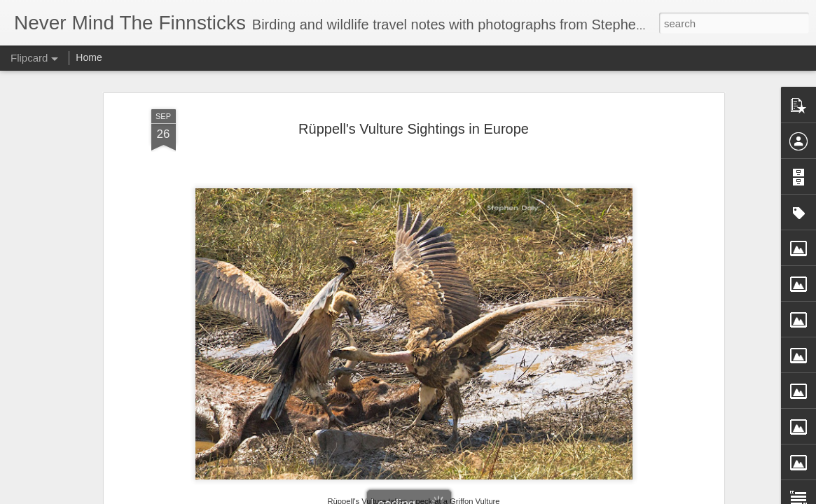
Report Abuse (493, 496)
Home (89, 57)
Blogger (452, 496)
